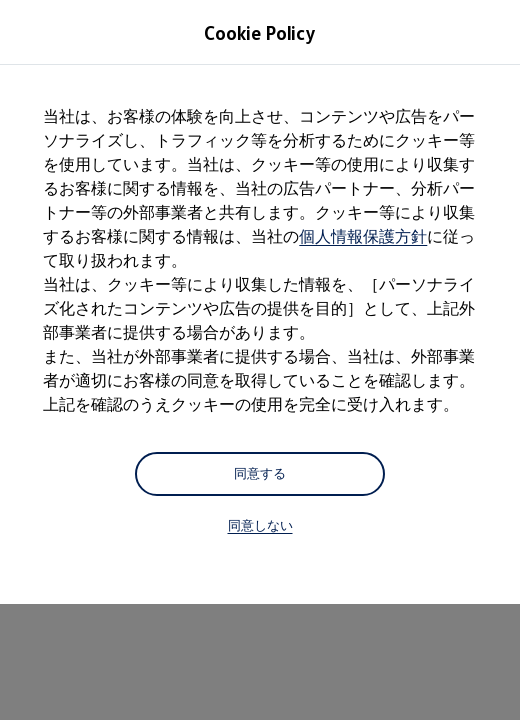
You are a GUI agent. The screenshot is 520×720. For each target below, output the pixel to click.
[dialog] (260, 360)
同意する (260, 473)
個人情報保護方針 (363, 236)
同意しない (260, 525)
